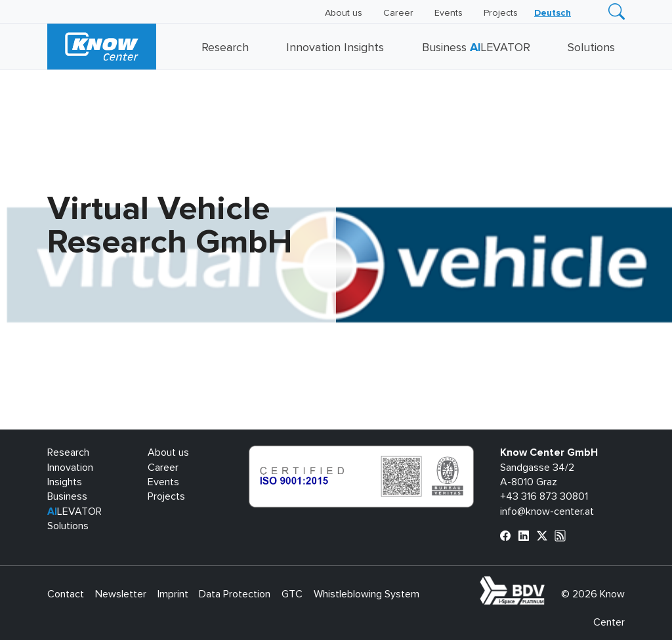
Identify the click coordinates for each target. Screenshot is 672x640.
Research (225, 48)
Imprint (173, 594)
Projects (501, 13)
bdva (547, 584)
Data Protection (235, 594)
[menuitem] (553, 13)
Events (449, 13)
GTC (292, 594)
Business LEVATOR (476, 48)
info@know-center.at (547, 511)
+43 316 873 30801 (544, 496)
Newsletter (121, 594)
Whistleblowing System (367, 594)
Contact (66, 594)
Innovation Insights (335, 48)
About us (344, 13)
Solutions (591, 48)
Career (398, 13)
